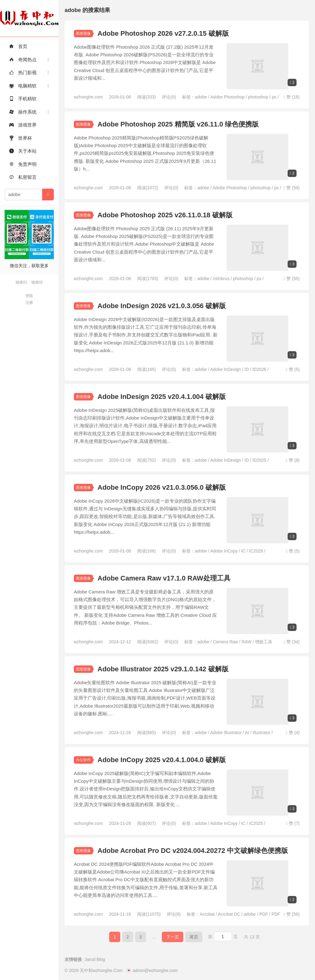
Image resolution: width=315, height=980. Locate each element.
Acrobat (207, 914)
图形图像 (83, 34)
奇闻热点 (23, 60)
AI (247, 733)
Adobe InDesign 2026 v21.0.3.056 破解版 (162, 306)
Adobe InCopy (224, 551)
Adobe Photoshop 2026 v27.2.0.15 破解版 (163, 33)
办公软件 (83, 760)
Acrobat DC (229, 914)
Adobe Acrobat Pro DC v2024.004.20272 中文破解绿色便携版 (193, 851)
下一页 (173, 937)
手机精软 (23, 99)
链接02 (37, 282)
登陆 (29, 296)
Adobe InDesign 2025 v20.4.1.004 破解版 (162, 397)
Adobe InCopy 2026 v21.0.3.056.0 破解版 (162, 487)
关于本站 (23, 151)
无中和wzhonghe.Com (29, 18)
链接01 (21, 282)
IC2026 (256, 551)
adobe (201, 97)
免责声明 (23, 164)
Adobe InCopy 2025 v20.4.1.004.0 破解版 (162, 760)
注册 (29, 303)
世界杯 (21, 138)
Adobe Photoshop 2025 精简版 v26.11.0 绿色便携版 (178, 124)
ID (247, 369)
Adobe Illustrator (226, 733)
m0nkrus (221, 279)
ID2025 (259, 460)
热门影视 (23, 72)
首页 (18, 46)
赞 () (291, 97)
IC (243, 551)
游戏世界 (23, 125)
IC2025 (256, 823)
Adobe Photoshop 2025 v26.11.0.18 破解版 (165, 215)
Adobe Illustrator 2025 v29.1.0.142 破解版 (163, 669)
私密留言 (23, 177)
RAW (246, 642)
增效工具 (264, 642)
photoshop (258, 97)
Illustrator (261, 733)
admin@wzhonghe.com (155, 970)
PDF (264, 914)
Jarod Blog (95, 959)
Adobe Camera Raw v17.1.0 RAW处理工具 (164, 578)
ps (274, 97)
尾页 (194, 937)
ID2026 (259, 369)
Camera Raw (225, 642)
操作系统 (23, 112)
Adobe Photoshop (227, 97)
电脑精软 (23, 86)
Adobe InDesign (225, 369)
